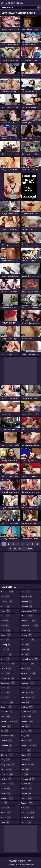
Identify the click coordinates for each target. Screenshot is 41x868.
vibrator (27, 789)
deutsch (6, 669)
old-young (28, 664)
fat (5, 731)
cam (5, 640)
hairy (5, 760)
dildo (5, 673)
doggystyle (8, 678)
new (26, 645)
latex (5, 822)
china (5, 659)
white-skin (28, 817)
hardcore (7, 774)
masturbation (29, 611)
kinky (5, 808)
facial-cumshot (9, 721)
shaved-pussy (29, 745)
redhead (27, 721)
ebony (5, 688)
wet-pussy (28, 812)
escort (5, 693)
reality (26, 717)
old (25, 654)
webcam (27, 803)
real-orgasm (29, 712)
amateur (7, 592)
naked (26, 630)
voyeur (27, 798)
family (6, 726)
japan (6, 793)
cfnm (5, 649)
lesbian (27, 597)
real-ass (27, 707)
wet (25, 808)
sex (26, 726)
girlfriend (7, 745)
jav (4, 803)
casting (6, 645)
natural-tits (28, 640)
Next (30, 549)
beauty (6, 635)
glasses (6, 750)
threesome (28, 765)
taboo (26, 750)
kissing (6, 812)
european (7, 702)
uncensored (28, 779)
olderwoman (29, 673)
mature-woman (30, 625)
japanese (7, 798)
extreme (6, 707)
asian (6, 611)
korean (6, 817)
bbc (5, 621)
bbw (5, 625)
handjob (7, 769)
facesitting (7, 712)
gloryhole (7, 755)
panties (26, 678)
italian (5, 789)
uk (25, 774)
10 (15, 549)
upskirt (26, 784)
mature (27, 616)
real (25, 702)
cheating (7, 654)
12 (25, 549)
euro (5, 697)
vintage (26, 793)
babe (5, 616)
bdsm (6, 630)
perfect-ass (28, 693)
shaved (27, 741)
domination (8, 683)
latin (26, 592)
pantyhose (28, 683)
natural (27, 635)
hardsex (6, 779)
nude (26, 649)
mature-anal (29, 621)
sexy (26, 736)
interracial (7, 784)
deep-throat (8, 664)
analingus (7, 601)
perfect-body (28, 697)
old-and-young (30, 659)
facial (6, 717)
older (26, 669)
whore (26, 822)
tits (26, 769)
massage (27, 606)
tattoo (26, 755)
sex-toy (27, 731)
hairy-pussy (8, 765)
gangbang (7, 736)
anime (6, 606)
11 (20, 549)
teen (26, 760)
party (25, 688)
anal (5, 597)
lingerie (27, 601)
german (7, 741)
